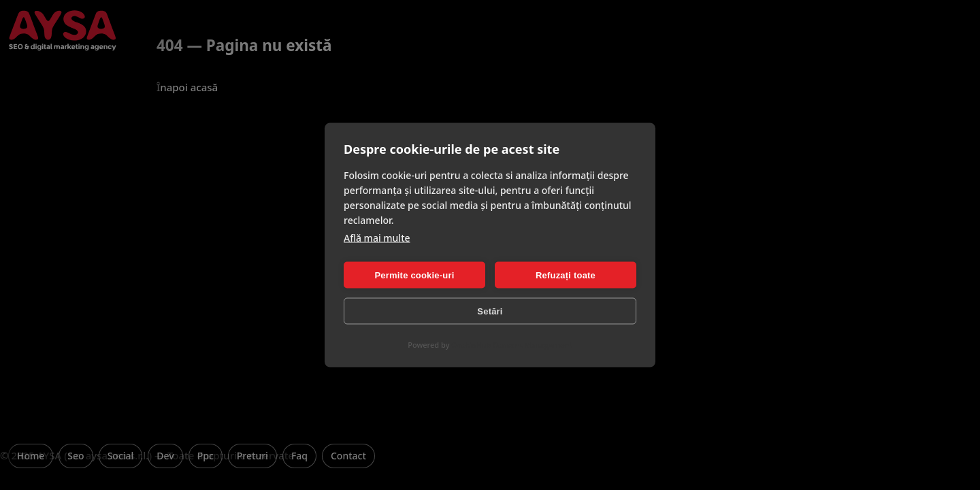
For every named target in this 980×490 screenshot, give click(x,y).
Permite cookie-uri (414, 275)
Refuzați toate (566, 275)
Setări (490, 311)
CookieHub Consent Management (511, 345)
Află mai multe (377, 238)
